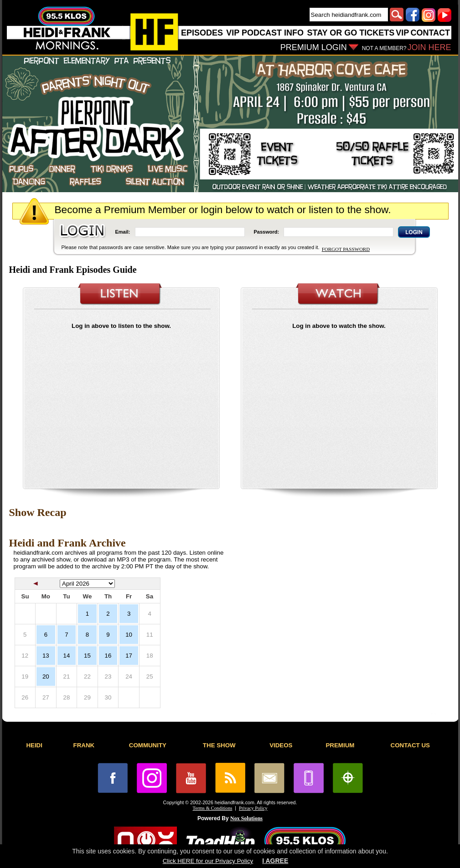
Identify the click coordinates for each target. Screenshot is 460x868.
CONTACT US (410, 745)
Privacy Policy (253, 808)
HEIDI (34, 745)
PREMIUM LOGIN (314, 47)
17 (129, 656)
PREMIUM (340, 745)
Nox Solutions (246, 818)
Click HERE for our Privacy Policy (208, 861)
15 (87, 656)
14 (66, 656)
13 (46, 656)
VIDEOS (281, 745)
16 (108, 656)
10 (129, 635)
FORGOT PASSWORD (346, 249)
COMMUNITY (148, 745)
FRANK (84, 745)
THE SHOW (219, 745)
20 (46, 677)
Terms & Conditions (213, 808)
